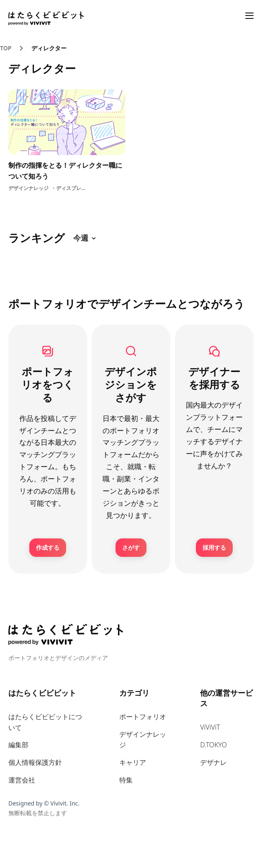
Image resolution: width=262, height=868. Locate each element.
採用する (214, 547)
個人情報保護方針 (35, 762)
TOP (6, 48)
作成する (48, 547)
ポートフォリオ (143, 717)
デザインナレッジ (143, 740)
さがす (131, 547)
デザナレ (213, 762)
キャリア (133, 762)
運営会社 (22, 780)
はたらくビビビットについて (45, 722)
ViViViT (210, 727)
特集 (126, 780)
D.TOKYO (213, 745)
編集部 (18, 745)
